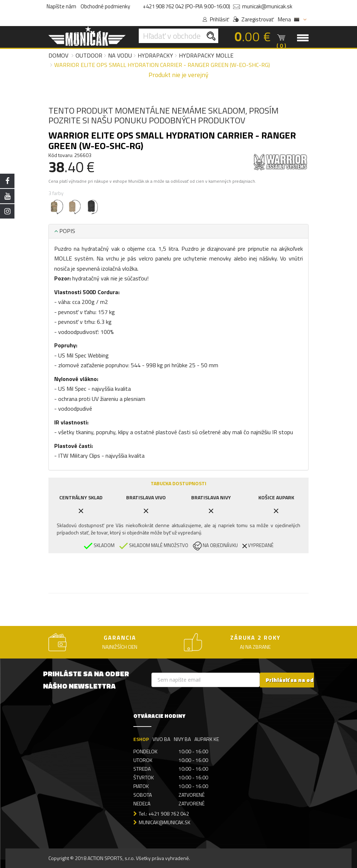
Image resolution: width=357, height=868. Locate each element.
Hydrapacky (155, 55)
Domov (58, 55)
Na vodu (120, 55)
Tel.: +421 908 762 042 (164, 814)
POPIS (65, 231)
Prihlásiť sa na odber (294, 680)
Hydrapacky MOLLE (206, 55)
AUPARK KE (207, 739)
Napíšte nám (61, 6)
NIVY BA (182, 739)
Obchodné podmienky (105, 6)
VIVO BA (161, 739)
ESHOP (141, 739)
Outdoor (89, 55)
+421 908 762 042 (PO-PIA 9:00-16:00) (186, 6)
